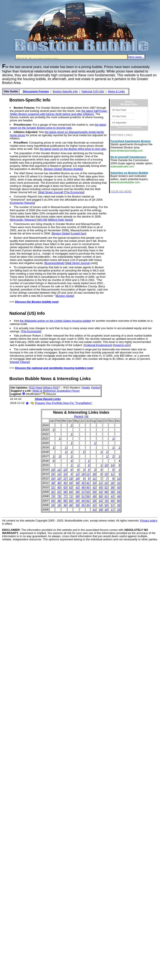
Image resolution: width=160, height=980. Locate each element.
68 (106, 492)
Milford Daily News (60, 220)
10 (106, 465)
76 (53, 496)
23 (59, 478)
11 (59, 470)
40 (59, 487)
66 (100, 496)
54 (119, 492)
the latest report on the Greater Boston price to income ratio (58, 126)
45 (65, 483)
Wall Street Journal (51, 192)
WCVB (42, 220)
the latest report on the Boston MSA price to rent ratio (73, 149)
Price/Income (22, 125)
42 (77, 487)
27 (65, 478)
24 (53, 478)
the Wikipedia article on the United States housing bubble (55, 321)
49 (94, 496)
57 (112, 505)
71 (71, 496)
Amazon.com (122, 345)
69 (77, 496)
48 (83, 487)
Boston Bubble (73, 169)
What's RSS (51, 388)
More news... (136, 57)
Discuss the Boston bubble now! (37, 302)
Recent (79, 416)
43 (119, 487)
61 (106, 496)
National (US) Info (93, 91)
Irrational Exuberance (98, 345)
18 (83, 474)
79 (59, 496)
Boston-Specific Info (65, 91)
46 (59, 483)
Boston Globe (53, 169)
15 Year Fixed (119, 116)
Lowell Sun (79, 233)
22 (106, 483)
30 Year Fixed (119, 110)
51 (53, 487)
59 (65, 492)
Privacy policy (148, 521)
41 (88, 483)
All (87, 416)
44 (71, 483)
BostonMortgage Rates (129, 103)
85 (65, 501)
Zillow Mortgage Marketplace (129, 127)
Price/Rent (21, 143)
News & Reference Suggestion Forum (56, 391)
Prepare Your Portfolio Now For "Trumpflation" (64, 403)
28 (100, 510)
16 (77, 478)
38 (53, 483)
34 (88, 505)
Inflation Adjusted (26, 132)
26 (112, 483)
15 (106, 474)
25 (53, 474)
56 (77, 492)
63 (65, 487)
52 (106, 487)
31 (119, 483)
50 (94, 492)
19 (71, 478)
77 (65, 496)
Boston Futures (24, 108)
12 (77, 474)
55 (77, 501)
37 (83, 492)
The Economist (74, 192)
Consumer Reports (22, 203)
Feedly (85, 388)
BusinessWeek (54, 263)
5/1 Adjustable (119, 123)
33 (94, 483)
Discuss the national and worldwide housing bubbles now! (54, 368)
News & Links (116, 91)
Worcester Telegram (23, 220)
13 (65, 470)
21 (100, 483)
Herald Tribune (20, 362)
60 (71, 501)
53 (88, 492)
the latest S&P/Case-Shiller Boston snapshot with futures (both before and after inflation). (59, 112)
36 (112, 487)
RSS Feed (35, 388)
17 (112, 510)
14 (112, 465)
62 (88, 501)
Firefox (95, 388)
